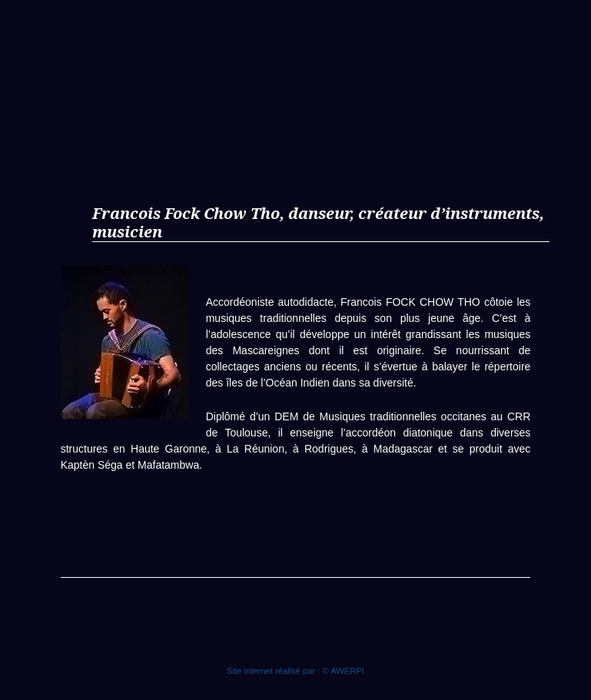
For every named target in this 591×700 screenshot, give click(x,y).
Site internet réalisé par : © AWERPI (295, 671)
